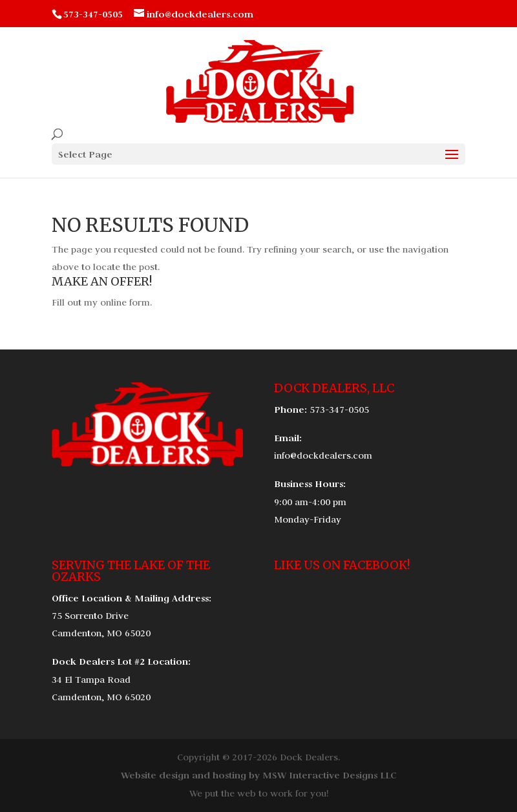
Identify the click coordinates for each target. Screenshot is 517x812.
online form (125, 302)
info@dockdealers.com (323, 455)
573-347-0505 (339, 410)
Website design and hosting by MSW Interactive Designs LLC (258, 775)
